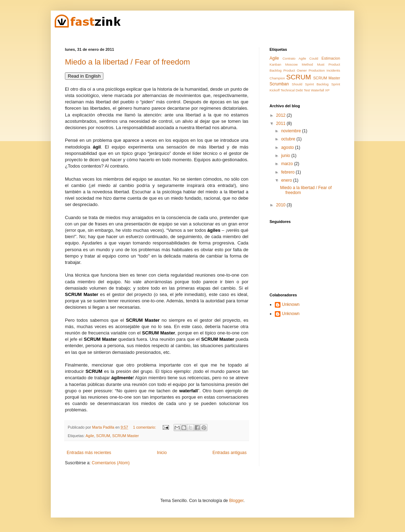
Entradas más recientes (89, 453)
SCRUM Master (126, 436)
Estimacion (331, 58)
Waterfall (318, 90)
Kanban (275, 64)
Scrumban (279, 84)
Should (297, 84)
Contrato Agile (294, 58)
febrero (288, 172)
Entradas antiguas (229, 453)
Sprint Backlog (317, 84)
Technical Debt (292, 90)
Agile (90, 436)
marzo (288, 164)
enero (287, 180)
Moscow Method (299, 64)
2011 (282, 123)
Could (314, 58)
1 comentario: (145, 427)
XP (327, 90)
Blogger (236, 501)
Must (321, 64)
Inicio (162, 453)
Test (307, 90)
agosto (288, 147)
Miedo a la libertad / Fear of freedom (128, 62)
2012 (282, 115)
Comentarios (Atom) (111, 463)
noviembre (292, 131)
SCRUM (103, 436)
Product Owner (295, 70)
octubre (289, 139)
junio (286, 156)
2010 (282, 205)
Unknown (291, 304)
